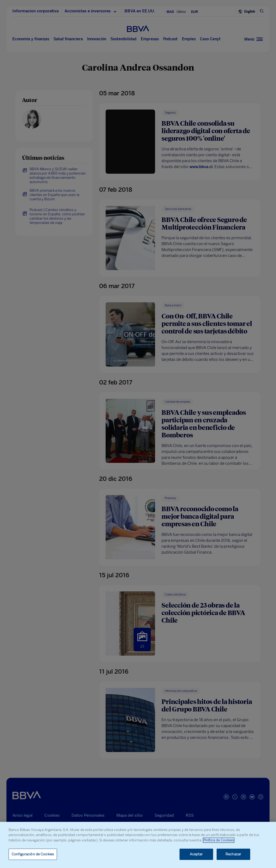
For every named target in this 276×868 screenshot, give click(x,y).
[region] (138, 845)
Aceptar (196, 854)
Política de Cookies (219, 840)
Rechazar (233, 854)
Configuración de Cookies (33, 854)
